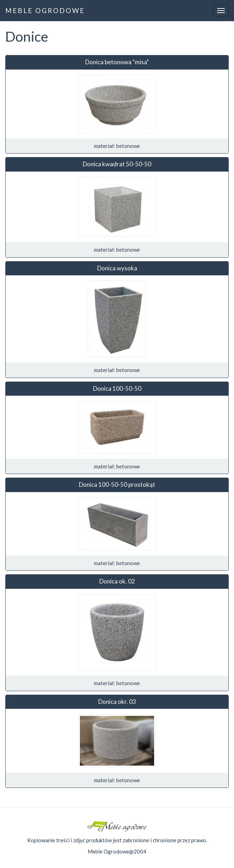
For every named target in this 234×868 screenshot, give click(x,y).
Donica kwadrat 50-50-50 (117, 164)
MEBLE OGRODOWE (45, 10)
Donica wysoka (117, 268)
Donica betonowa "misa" (117, 62)
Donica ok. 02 (117, 581)
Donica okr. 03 (117, 702)
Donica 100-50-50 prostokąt (117, 484)
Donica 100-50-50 (117, 388)
